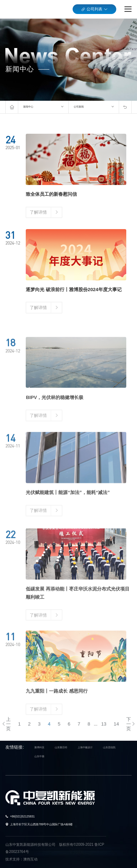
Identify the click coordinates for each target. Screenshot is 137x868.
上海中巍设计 (85, 748)
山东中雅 (39, 756)
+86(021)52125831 (22, 817)
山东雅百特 (61, 748)
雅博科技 (39, 748)
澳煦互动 (30, 859)
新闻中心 (28, 107)
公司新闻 (79, 107)
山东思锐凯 (109, 748)
